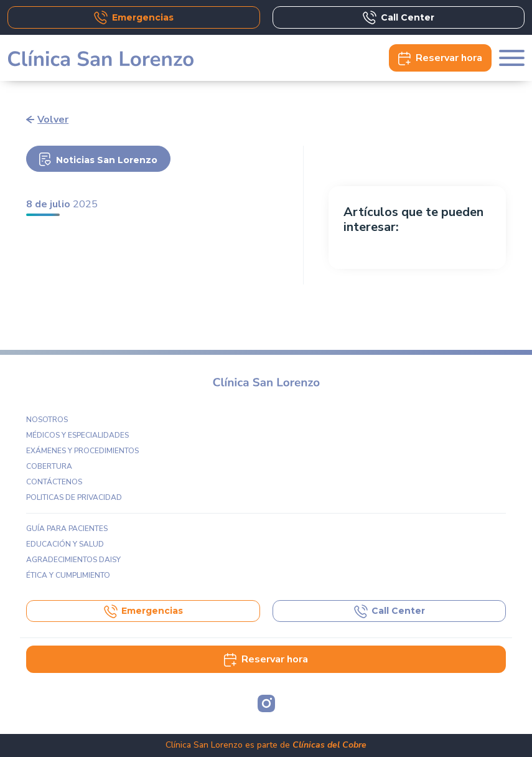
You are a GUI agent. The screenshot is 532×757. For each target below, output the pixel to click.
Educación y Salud (65, 544)
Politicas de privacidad (74, 497)
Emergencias (133, 17)
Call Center (398, 17)
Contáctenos (54, 482)
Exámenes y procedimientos (82, 451)
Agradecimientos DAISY (73, 560)
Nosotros (47, 420)
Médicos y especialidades (77, 435)
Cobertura (49, 466)
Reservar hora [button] (266, 659)
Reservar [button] (440, 58)
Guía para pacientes (67, 529)
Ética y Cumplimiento (68, 575)
